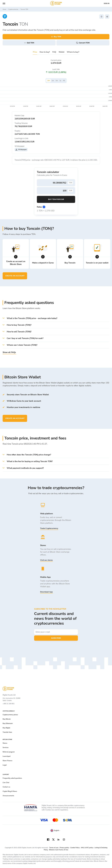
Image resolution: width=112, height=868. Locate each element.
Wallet (61, 52)
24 (49, 81)
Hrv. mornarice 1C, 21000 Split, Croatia (11, 699)
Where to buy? (73, 52)
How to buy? (45, 52)
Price (35, 52)
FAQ (54, 52)
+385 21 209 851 (9, 704)
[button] (56, 318)
